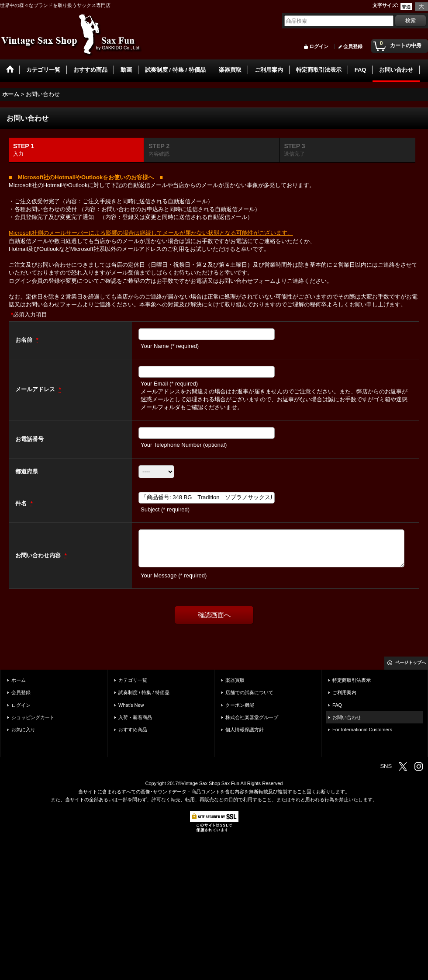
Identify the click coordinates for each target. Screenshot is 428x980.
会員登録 (353, 46)
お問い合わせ (347, 717)
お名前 (25, 340)
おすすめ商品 (133, 730)
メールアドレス (36, 389)
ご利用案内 (344, 692)
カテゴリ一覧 (133, 680)
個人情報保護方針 (245, 730)
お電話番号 (29, 439)
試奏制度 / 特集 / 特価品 (144, 692)
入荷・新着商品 (135, 717)
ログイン (319, 46)
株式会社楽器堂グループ (252, 717)
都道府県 (27, 471)
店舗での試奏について (249, 692)
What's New (131, 705)
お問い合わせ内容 (39, 555)
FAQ (337, 705)
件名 (22, 503)
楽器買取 (235, 680)
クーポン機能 (240, 705)
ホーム (19, 680)
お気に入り (23, 730)
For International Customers (362, 730)
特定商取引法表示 (352, 680)
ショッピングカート (33, 717)
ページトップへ (411, 662)
